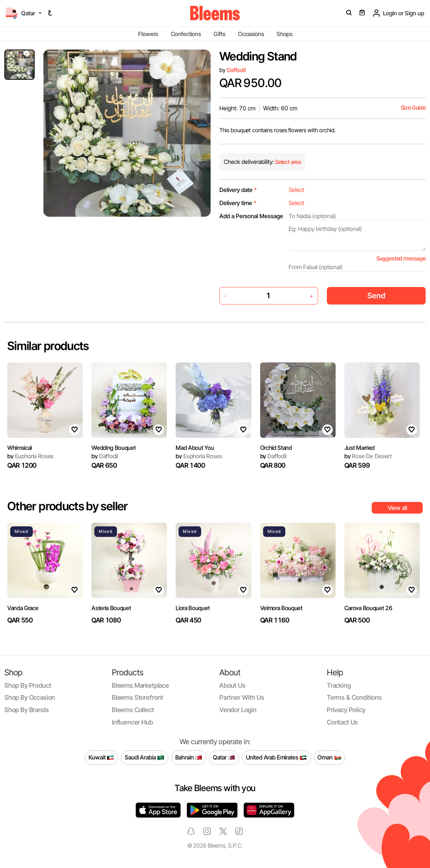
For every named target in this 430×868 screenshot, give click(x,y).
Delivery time (238, 203)
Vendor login (238, 710)
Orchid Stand (276, 448)
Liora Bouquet (193, 608)
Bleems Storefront (138, 697)
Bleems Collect (133, 710)
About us (232, 685)
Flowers (148, 34)
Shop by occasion (30, 697)
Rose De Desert (368, 456)
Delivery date (238, 190)
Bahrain (189, 758)
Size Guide (413, 108)
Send (376, 296)
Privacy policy (346, 710)
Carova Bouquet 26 (368, 608)
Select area (288, 162)
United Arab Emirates (277, 758)
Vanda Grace (23, 608)
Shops (285, 34)
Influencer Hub (132, 722)
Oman (329, 758)
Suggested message (401, 258)
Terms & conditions (354, 697)
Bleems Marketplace (140, 685)
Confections (186, 34)
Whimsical (19, 448)
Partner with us (242, 697)
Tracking (339, 685)
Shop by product (28, 685)
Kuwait (101, 758)
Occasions (251, 34)
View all (397, 508)
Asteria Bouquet (111, 608)
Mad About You (195, 448)
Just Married (359, 448)
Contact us (342, 722)
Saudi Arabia (144, 758)
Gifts (219, 34)
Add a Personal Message (251, 216)
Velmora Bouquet (281, 608)
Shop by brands (27, 710)
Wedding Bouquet (114, 448)
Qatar (224, 758)
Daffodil (236, 70)
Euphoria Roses (30, 456)
